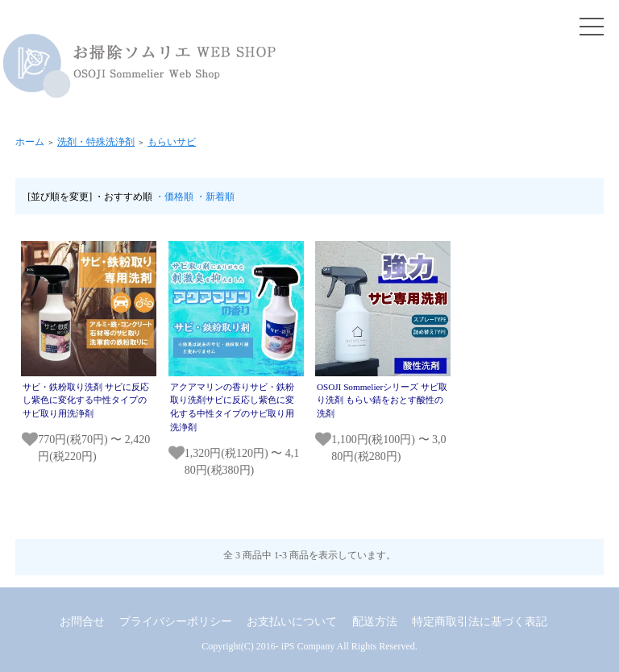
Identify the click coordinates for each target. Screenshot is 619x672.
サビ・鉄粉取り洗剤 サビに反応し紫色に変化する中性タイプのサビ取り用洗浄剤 (86, 400)
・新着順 (215, 197)
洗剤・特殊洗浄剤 (96, 142)
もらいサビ (172, 142)
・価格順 (174, 197)
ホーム (30, 142)
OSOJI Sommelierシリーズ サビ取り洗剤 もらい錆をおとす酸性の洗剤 (382, 400)
